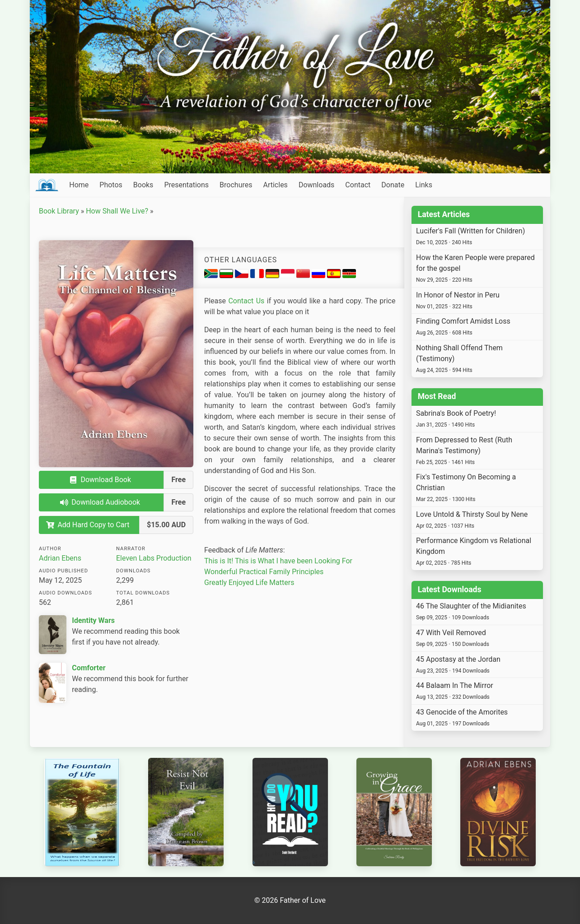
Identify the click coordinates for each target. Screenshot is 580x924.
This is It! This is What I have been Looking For (278, 561)
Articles (275, 185)
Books (143, 185)
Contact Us (246, 301)
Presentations (186, 185)
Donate (393, 185)
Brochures (236, 185)
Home (79, 185)
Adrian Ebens (60, 558)
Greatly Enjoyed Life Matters (249, 583)
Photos (111, 185)
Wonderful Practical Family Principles (264, 572)
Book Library (59, 211)
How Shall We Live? (117, 211)
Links (424, 185)
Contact (358, 185)
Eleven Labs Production (154, 558)
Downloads (316, 185)
